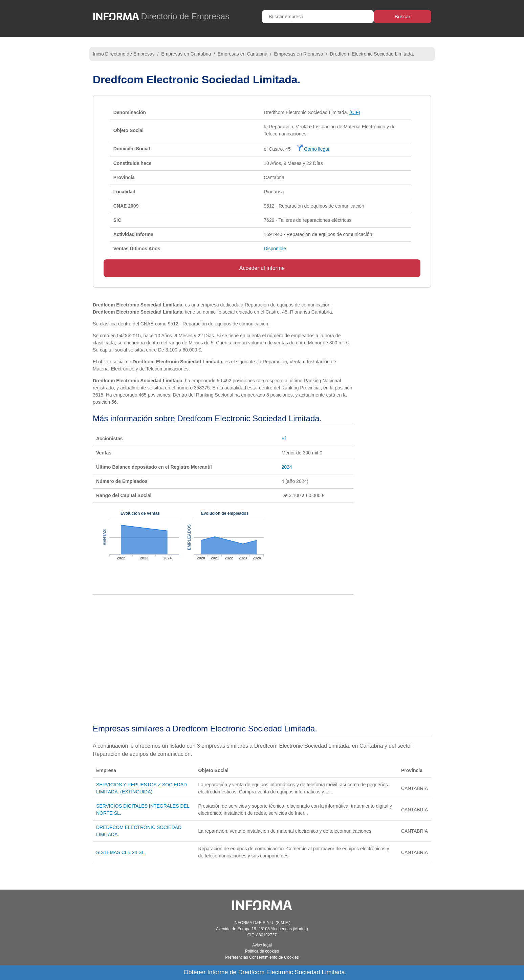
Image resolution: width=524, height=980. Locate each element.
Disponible (275, 249)
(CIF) (355, 112)
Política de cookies (262, 951)
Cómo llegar (313, 149)
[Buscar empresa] (318, 17)
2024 (287, 467)
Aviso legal (262, 945)
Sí (284, 439)
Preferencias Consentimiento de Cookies (262, 957)
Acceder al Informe (262, 268)
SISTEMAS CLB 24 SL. (121, 852)
